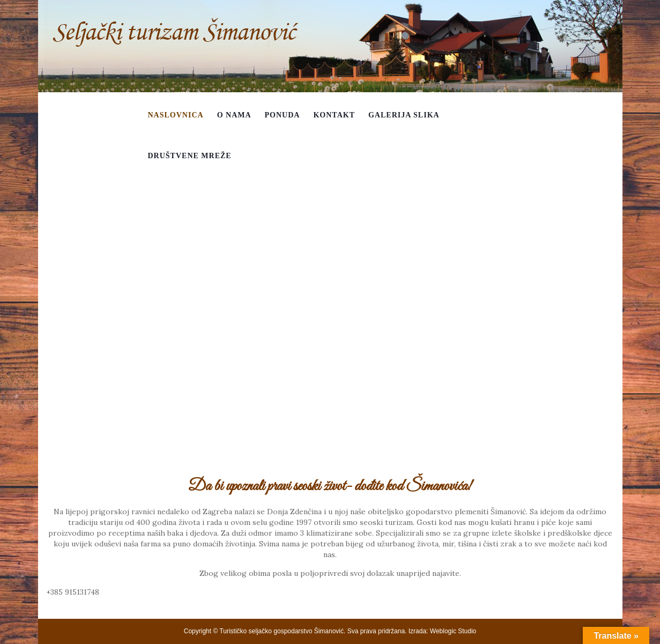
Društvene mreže (190, 156)
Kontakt (334, 115)
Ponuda (283, 115)
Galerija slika (404, 115)
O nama (234, 115)
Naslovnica (176, 115)
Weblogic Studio (453, 631)
